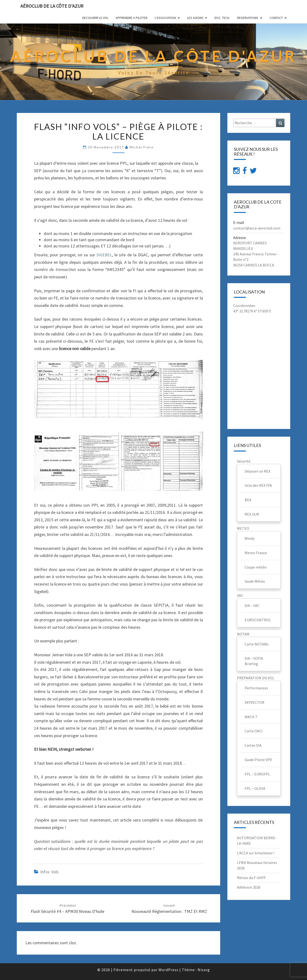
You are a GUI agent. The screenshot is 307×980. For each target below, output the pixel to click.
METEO (243, 528)
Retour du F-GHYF (251, 878)
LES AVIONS (195, 18)
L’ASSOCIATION (165, 18)
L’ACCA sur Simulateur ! (256, 853)
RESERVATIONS (248, 18)
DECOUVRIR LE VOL (95, 18)
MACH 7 (251, 717)
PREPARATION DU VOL (256, 678)
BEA (248, 500)
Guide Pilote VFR (258, 760)
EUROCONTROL (258, 620)
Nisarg (204, 970)
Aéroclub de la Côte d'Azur (52, 6)
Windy (250, 538)
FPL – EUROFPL (257, 774)
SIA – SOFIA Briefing (254, 661)
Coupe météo (256, 567)
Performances (256, 688)
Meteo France (256, 553)
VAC (240, 595)
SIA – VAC (252, 605)
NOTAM (243, 634)
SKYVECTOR (254, 702)
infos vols (50, 872)
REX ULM (252, 514)
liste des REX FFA (258, 485)
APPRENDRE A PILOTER (132, 18)
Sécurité (244, 461)
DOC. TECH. (222, 18)
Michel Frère (142, 147)
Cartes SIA (253, 745)
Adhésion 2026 (249, 887)
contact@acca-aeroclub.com (257, 228)
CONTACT (276, 18)
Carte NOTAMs (257, 644)
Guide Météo (255, 581)
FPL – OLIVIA (255, 788)
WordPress (168, 970)
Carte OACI (254, 731)
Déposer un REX (257, 471)
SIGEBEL (104, 255)
